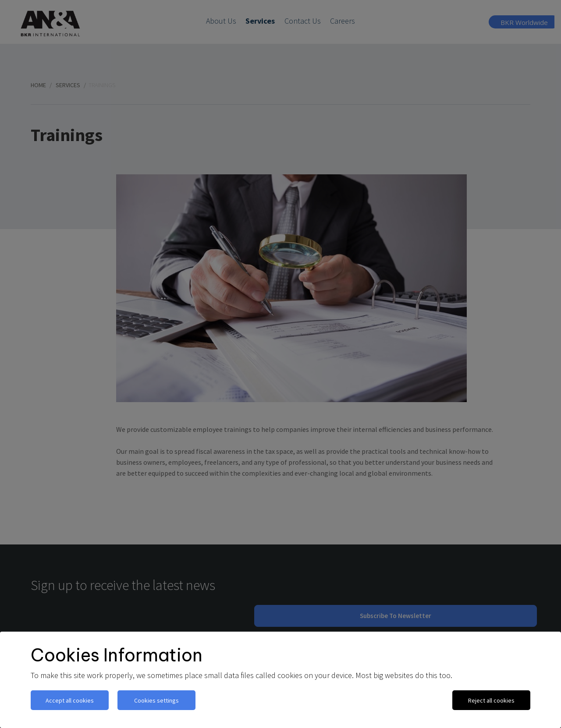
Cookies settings (156, 700)
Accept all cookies (70, 700)
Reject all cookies (491, 700)
